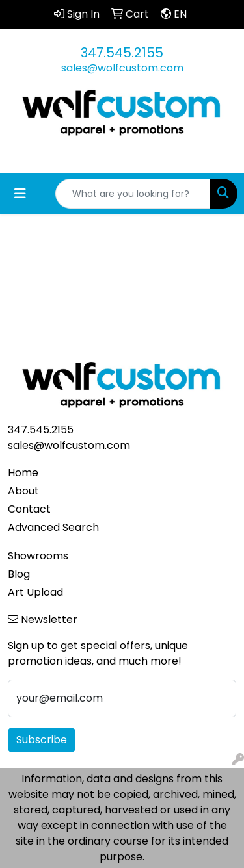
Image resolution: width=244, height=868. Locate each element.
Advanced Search (53, 527)
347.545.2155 (122, 53)
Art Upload (35, 592)
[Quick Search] (133, 194)
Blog (19, 574)
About (23, 491)
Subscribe (42, 740)
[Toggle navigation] (20, 194)
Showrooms (38, 556)
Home (23, 473)
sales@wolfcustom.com (122, 68)
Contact (29, 509)
